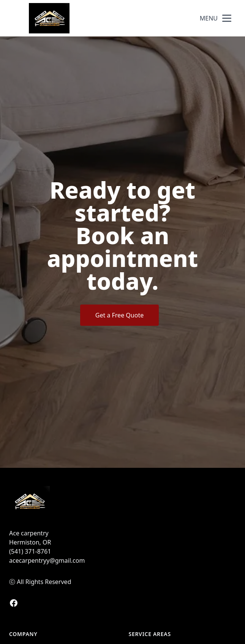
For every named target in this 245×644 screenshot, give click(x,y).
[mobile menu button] (227, 18)
